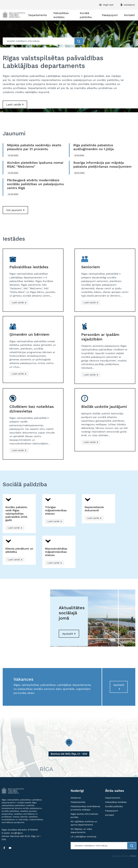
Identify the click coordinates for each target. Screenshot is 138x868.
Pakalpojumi (110, 15)
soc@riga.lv (17, 833)
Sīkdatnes (76, 798)
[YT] (10, 848)
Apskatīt (68, 634)
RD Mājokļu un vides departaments (81, 831)
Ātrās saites (115, 791)
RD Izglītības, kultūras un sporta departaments (84, 823)
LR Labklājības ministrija (83, 837)
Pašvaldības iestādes (61, 15)
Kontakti (129, 15)
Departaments (38, 15)
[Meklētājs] (39, 41)
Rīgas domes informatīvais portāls (84, 816)
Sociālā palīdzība (86, 15)
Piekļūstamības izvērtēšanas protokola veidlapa (85, 808)
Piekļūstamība (78, 802)
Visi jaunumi (14, 210)
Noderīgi (77, 791)
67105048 (33, 830)
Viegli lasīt (108, 5)
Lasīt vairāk (14, 104)
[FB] (4, 848)
